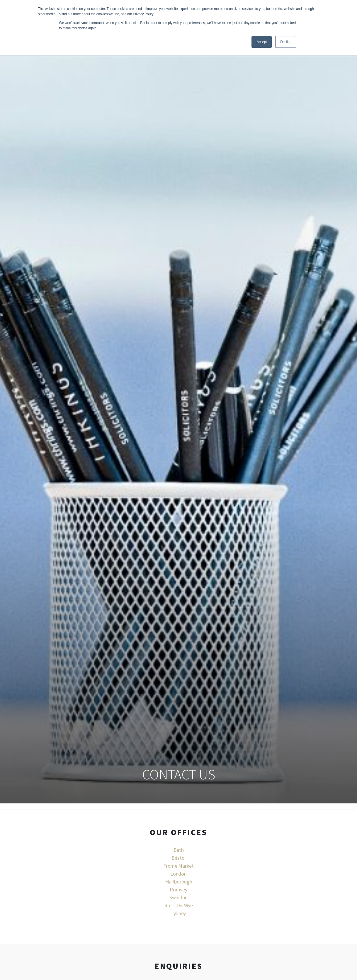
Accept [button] (262, 42)
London (178, 874)
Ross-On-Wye (178, 905)
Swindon (178, 897)
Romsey (178, 890)
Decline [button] (286, 42)
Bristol (178, 858)
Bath (179, 850)
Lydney (178, 913)
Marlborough (178, 882)
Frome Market (178, 866)
